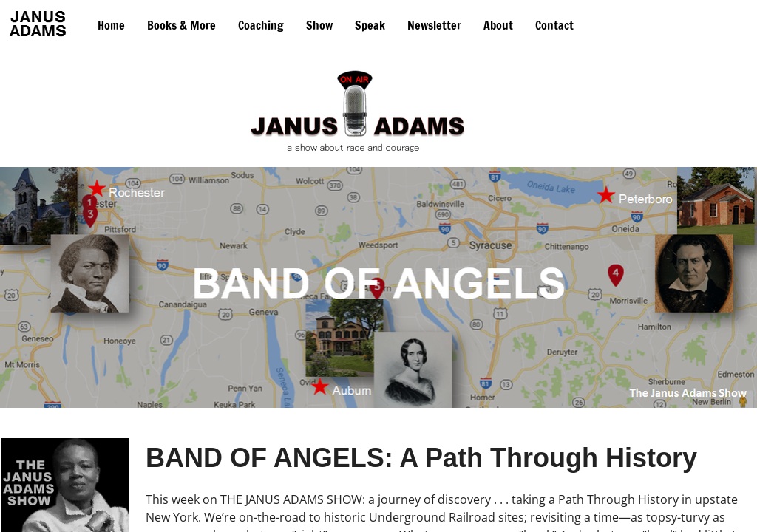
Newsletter (434, 25)
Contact (554, 25)
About (498, 25)
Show (319, 25)
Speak (370, 25)
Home (111, 25)
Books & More (181, 25)
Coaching (261, 25)
